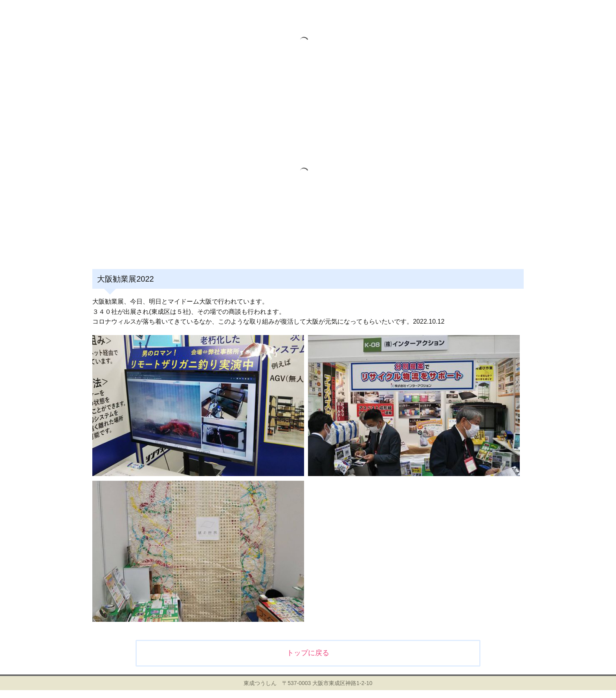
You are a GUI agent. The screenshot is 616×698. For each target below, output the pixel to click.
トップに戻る (308, 653)
